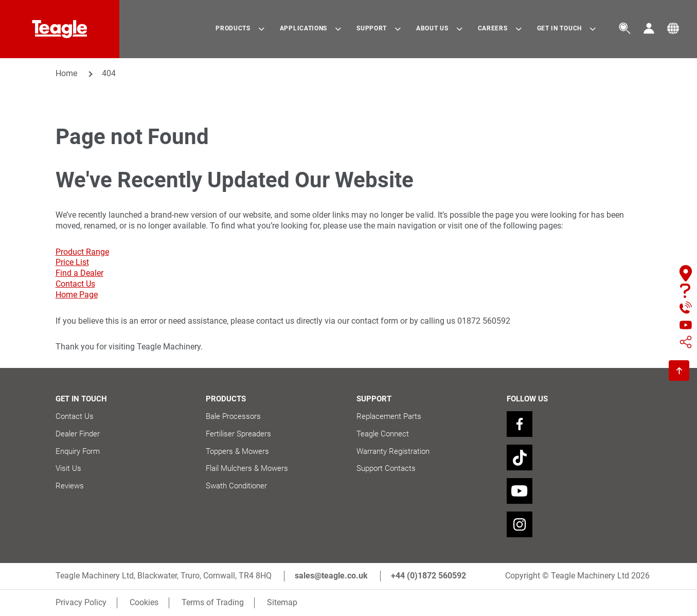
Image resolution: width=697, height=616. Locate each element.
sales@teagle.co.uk (331, 576)
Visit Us (68, 468)
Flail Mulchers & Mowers (247, 468)
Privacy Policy (81, 602)
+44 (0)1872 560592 (428, 576)
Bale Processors (233, 416)
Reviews (70, 486)
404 (109, 73)
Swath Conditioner (236, 486)
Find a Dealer (79, 273)
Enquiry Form (78, 451)
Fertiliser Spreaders (238, 434)
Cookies (144, 602)
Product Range (82, 252)
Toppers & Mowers (237, 451)
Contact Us (75, 284)
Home (66, 73)
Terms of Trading (213, 602)
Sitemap (282, 602)
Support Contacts (386, 468)
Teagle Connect (383, 434)
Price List (72, 262)
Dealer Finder (78, 434)
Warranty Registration (393, 451)
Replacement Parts (389, 416)
